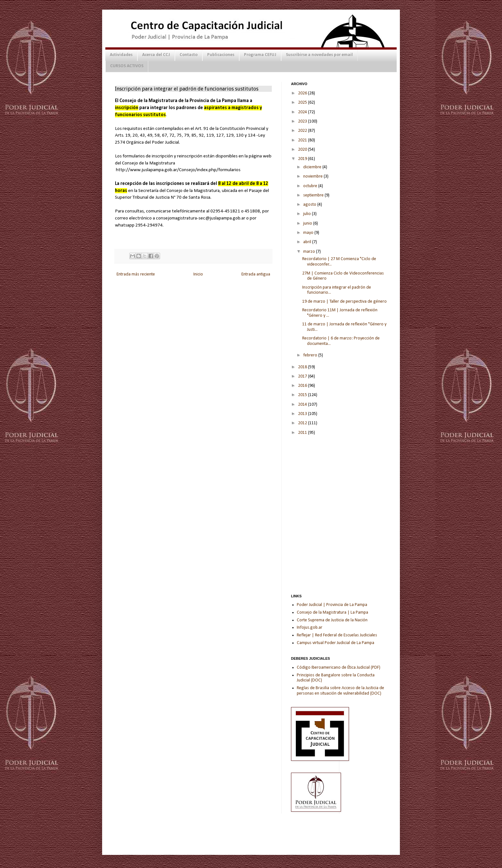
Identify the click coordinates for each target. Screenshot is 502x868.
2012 (303, 423)
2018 (303, 367)
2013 (303, 414)
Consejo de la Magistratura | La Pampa (332, 613)
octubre (311, 186)
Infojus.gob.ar (310, 628)
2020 (303, 150)
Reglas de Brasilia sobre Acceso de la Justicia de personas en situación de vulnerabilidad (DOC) (340, 691)
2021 (303, 140)
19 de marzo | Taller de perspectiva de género (344, 302)
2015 (303, 395)
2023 (303, 121)
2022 (303, 131)
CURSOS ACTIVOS (127, 66)
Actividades (121, 55)
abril (308, 242)
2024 (303, 112)
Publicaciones (221, 55)
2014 (303, 405)
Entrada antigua (256, 274)
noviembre (313, 176)
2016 (303, 386)
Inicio (198, 274)
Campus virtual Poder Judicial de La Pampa (336, 643)
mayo (309, 233)
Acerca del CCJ (156, 55)
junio (308, 223)
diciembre (313, 167)
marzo (310, 252)
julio (308, 214)
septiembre (314, 195)
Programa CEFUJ (260, 55)
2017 (303, 376)
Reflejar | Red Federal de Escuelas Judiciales (337, 635)
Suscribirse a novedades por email (319, 55)
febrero (311, 355)
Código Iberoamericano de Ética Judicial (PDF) (339, 668)
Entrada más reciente (136, 274)
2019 (303, 159)
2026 (303, 93)
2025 (303, 103)
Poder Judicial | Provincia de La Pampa (332, 605)
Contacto (189, 55)
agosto (310, 205)
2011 (303, 433)
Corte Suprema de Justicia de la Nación (332, 620)
